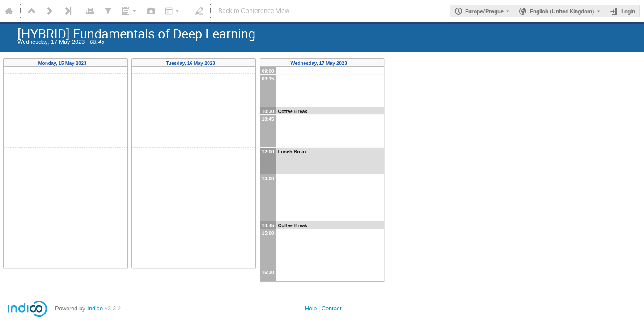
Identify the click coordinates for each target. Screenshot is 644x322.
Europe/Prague (484, 11)
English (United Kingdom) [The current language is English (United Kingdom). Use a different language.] (562, 11)
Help (311, 308)
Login (628, 11)
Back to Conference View (254, 11)
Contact (332, 308)
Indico (95, 308)
